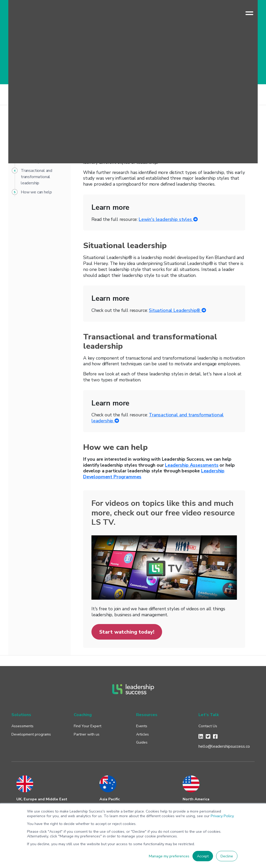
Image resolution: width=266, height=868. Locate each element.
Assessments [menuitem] (22, 726)
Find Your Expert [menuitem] (88, 726)
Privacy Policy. (222, 816)
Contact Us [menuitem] (208, 726)
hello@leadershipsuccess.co (224, 746)
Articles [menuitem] (142, 734)
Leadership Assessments (192, 465)
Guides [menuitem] (142, 742)
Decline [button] (227, 856)
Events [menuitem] (142, 726)
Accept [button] (203, 856)
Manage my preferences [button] (169, 856)
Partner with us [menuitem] (87, 734)
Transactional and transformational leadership (158, 418)
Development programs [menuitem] (31, 734)
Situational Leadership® (178, 310)
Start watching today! (127, 632)
